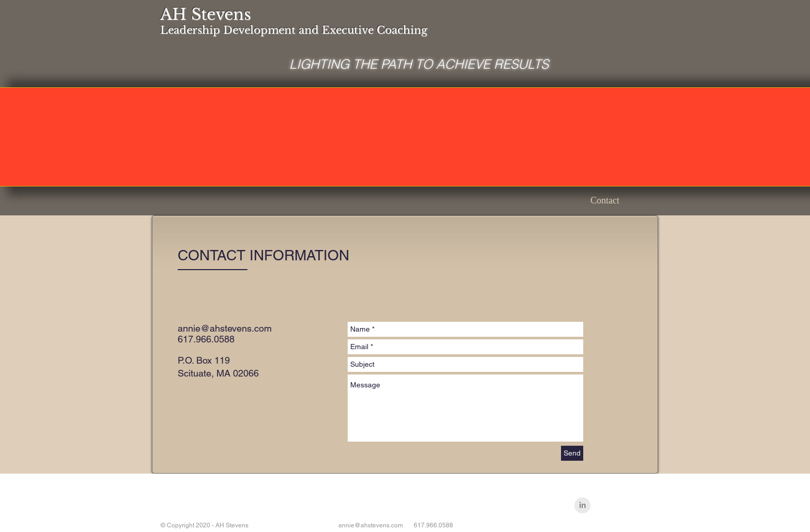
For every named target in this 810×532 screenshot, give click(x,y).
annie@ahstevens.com (225, 328)
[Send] (572, 453)
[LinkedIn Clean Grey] (582, 505)
